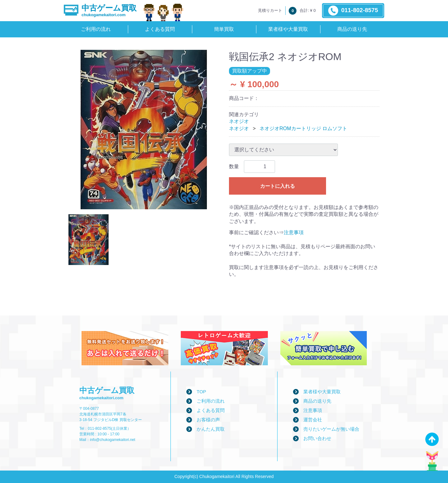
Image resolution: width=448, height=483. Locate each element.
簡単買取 (224, 29)
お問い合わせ (317, 438)
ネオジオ (239, 121)
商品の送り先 (352, 29)
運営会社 (313, 420)
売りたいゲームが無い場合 (331, 429)
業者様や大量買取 (288, 29)
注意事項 (294, 232)
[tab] (89, 240)
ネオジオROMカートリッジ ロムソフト (303, 128)
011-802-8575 (353, 11)
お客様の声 (208, 420)
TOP (201, 392)
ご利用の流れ (96, 29)
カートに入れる (278, 186)
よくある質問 (160, 29)
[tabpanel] (144, 130)
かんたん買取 (211, 429)
